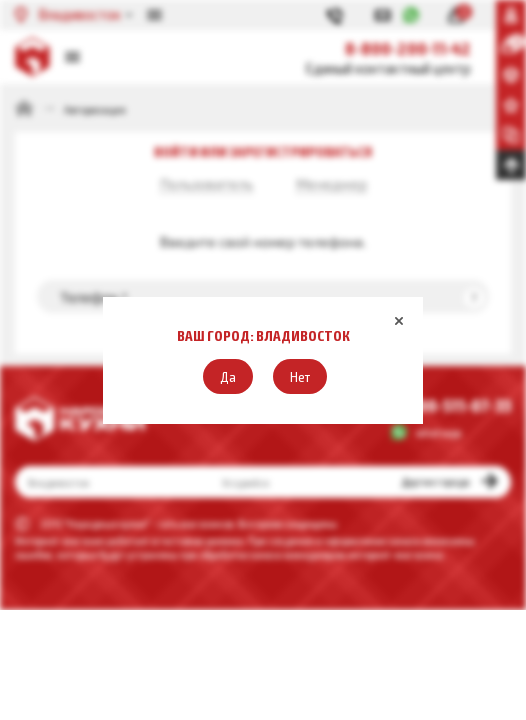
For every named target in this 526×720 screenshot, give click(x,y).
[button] (228, 376)
